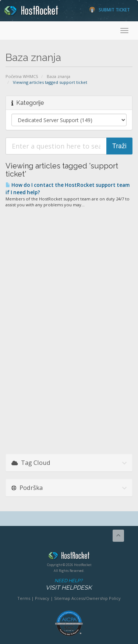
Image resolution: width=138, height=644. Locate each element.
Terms (24, 598)
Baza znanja (59, 76)
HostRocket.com (69, 557)
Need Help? (68, 585)
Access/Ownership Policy (96, 598)
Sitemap (62, 598)
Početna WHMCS (22, 76)
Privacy (42, 598)
